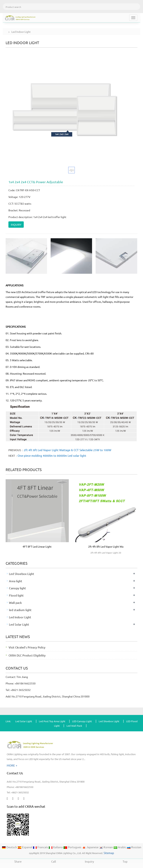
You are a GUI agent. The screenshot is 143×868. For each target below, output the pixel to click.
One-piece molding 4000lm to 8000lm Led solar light (52, 456)
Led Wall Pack (74, 726)
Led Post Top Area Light (52, 721)
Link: (8, 721)
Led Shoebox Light (22, 574)
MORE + (12, 765)
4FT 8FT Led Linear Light (37, 546)
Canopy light (17, 588)
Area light (16, 581)
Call (54, 861)
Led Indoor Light (20, 617)
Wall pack (15, 602)
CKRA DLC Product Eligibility (27, 655)
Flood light (16, 595)
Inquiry (89, 861)
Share (18, 861)
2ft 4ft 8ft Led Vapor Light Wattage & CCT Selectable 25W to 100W (67, 450)
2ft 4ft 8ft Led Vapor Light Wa (106, 546)
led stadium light (20, 610)
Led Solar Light (19, 624)
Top (125, 861)
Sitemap (109, 853)
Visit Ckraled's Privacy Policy (27, 647)
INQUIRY (16, 225)
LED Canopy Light (82, 721)
